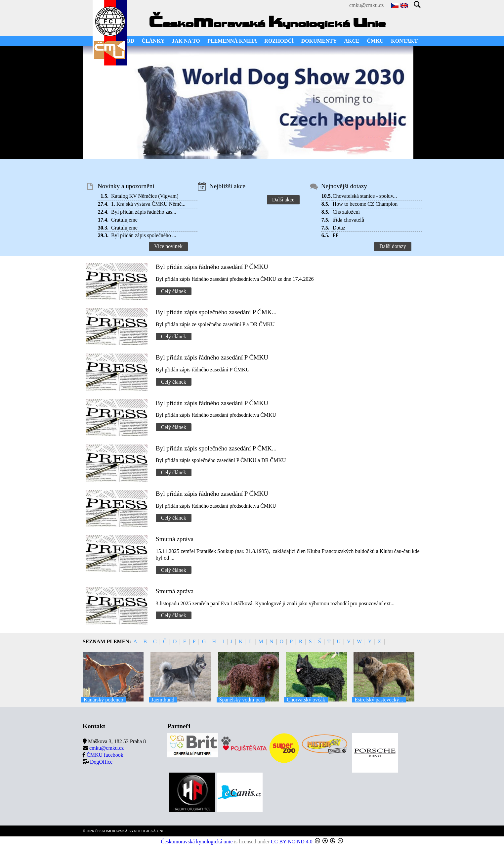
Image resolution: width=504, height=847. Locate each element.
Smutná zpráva (175, 539)
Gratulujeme (124, 220)
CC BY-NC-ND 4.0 (292, 842)
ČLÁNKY (153, 41)
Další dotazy (393, 246)
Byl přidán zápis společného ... (144, 235)
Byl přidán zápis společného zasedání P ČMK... (216, 312)
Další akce (283, 200)
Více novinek (168, 246)
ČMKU (375, 41)
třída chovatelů (349, 220)
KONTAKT (404, 41)
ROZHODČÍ (279, 41)
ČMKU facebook (105, 755)
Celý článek (174, 291)
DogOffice (101, 762)
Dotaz (339, 228)
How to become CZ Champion (365, 204)
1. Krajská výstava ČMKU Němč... (148, 204)
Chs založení (346, 212)
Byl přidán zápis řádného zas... (144, 212)
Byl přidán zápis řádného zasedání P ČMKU (212, 267)
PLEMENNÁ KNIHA (232, 41)
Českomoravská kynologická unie (197, 842)
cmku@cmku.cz (366, 5)
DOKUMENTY (319, 41)
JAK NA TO (186, 41)
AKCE (352, 41)
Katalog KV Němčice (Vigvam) (145, 196)
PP (336, 235)
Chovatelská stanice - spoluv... (365, 196)
